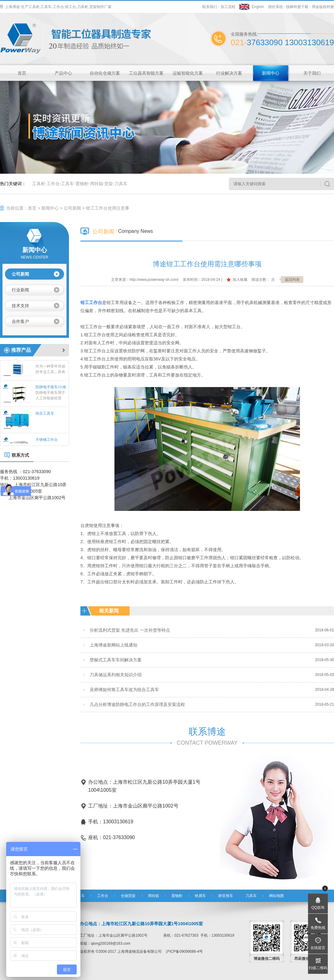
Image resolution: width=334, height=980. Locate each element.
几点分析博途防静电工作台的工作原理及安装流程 (137, 704)
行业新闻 (20, 290)
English (258, 7)
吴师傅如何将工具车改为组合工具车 (124, 690)
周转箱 (96, 184)
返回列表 (292, 280)
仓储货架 (128, 896)
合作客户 (20, 321)
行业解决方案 (229, 73)
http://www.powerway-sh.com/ (154, 280)
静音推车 (226, 896)
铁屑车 (200, 896)
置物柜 (82, 184)
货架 (109, 184)
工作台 (53, 184)
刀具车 (121, 184)
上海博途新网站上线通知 (113, 645)
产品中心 (63, 73)
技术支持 (20, 306)
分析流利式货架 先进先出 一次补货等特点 (130, 630)
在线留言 (318, 948)
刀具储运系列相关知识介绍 (116, 675)
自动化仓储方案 (105, 73)
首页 (22, 73)
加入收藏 (240, 280)
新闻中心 (271, 73)
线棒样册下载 (297, 7)
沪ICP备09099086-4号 (184, 952)
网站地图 (276, 896)
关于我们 (312, 73)
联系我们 (210, 7)
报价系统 (276, 7)
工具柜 (39, 184)
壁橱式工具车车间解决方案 (116, 660)
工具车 (67, 184)
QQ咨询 (318, 908)
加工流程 (228, 7)
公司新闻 (72, 208)
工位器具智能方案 (146, 73)
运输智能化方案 (188, 73)
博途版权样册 (323, 7)
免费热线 (318, 928)
